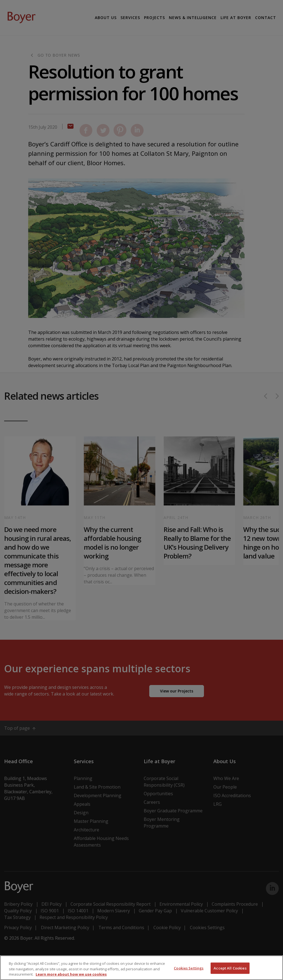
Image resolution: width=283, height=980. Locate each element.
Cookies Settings (189, 968)
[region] (141, 968)
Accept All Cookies (230, 968)
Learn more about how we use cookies (71, 974)
